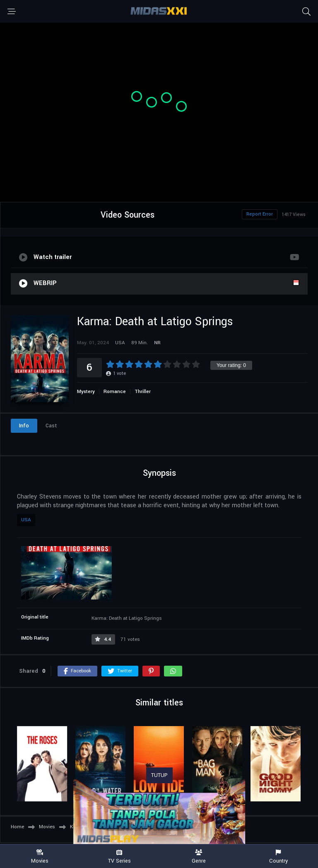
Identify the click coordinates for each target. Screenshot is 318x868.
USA (26, 520)
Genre (199, 857)
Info (24, 426)
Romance (115, 392)
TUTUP (159, 775)
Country (278, 857)
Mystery (86, 392)
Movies (40, 857)
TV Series (119, 857)
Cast (51, 426)
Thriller (143, 392)
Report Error (260, 214)
